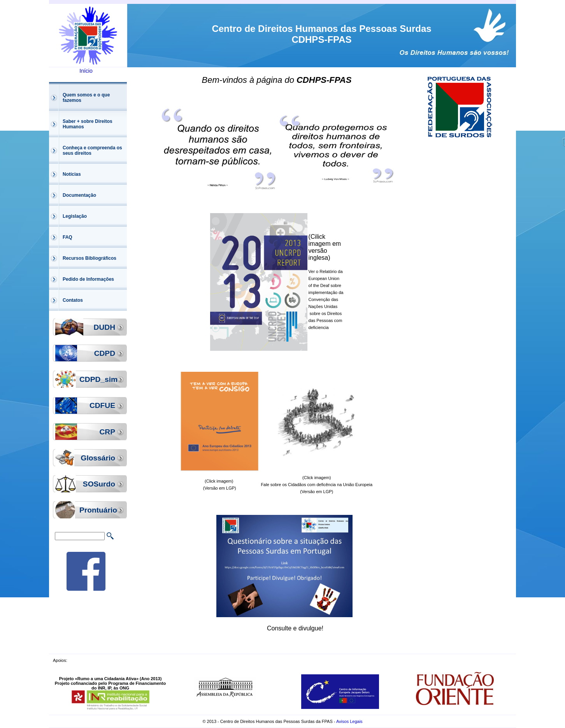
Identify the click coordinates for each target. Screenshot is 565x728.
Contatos (73, 300)
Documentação (79, 195)
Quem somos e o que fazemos (86, 98)
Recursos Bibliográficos (89, 258)
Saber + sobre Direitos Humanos (88, 124)
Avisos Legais (349, 721)
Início (86, 71)
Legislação (75, 216)
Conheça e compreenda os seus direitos (92, 150)
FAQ (68, 237)
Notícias (72, 174)
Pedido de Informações (88, 279)
